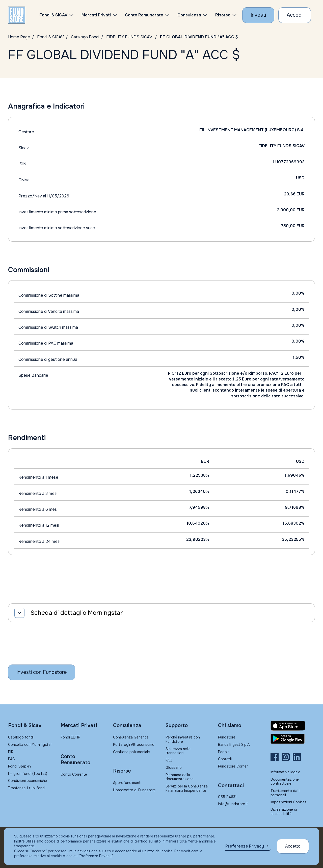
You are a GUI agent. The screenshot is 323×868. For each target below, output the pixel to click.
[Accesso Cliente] (295, 15)
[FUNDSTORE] (17, 15)
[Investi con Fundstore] (258, 15)
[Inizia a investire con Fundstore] (42, 672)
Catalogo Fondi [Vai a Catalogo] (85, 37)
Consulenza (189, 15)
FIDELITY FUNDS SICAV (129, 37)
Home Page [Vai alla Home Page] (19, 37)
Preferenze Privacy (245, 846)
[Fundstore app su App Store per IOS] (293, 726)
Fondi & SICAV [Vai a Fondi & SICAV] (50, 37)
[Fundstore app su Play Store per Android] (293, 739)
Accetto (293, 846)
